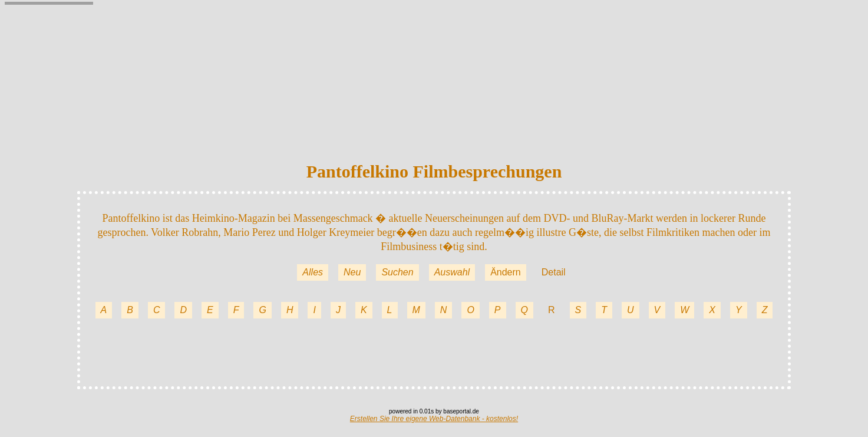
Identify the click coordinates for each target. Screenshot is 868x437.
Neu (352, 272)
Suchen (397, 272)
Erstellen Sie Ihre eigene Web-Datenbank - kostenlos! (434, 419)
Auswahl (452, 272)
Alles (313, 272)
